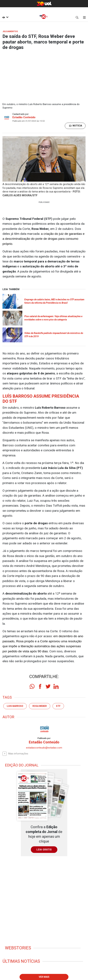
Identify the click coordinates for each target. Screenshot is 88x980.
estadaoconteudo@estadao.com (44, 748)
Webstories (18, 948)
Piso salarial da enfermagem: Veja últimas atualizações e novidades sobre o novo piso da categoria (53, 318)
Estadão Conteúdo (24, 117)
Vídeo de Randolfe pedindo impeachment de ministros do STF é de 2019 (54, 335)
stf (58, 706)
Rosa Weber (40, 706)
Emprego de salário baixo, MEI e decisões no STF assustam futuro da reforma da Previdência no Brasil (54, 301)
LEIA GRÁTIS (44, 850)
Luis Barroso (15, 706)
